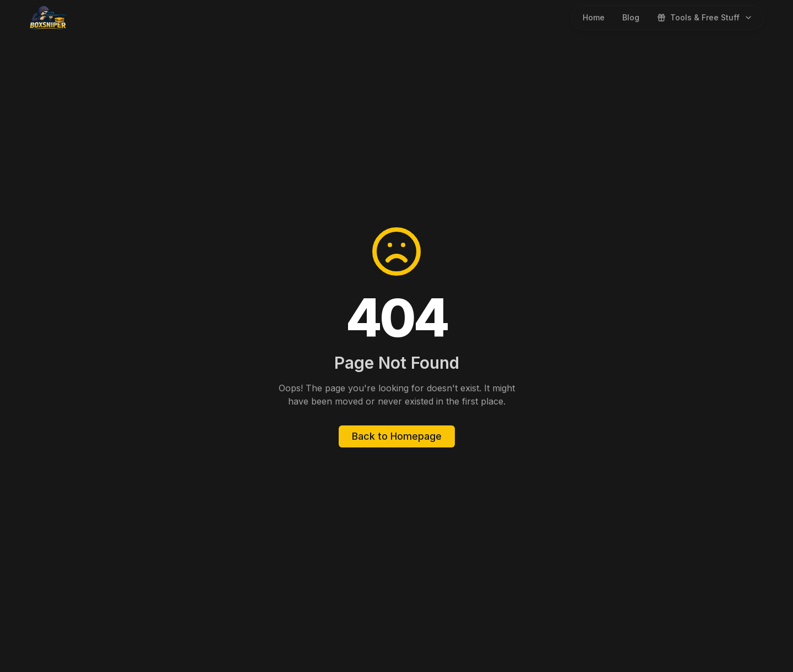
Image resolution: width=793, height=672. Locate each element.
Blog (631, 17)
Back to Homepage (397, 436)
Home (594, 17)
